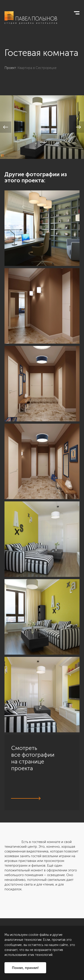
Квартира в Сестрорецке (37, 68)
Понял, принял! (25, 968)
